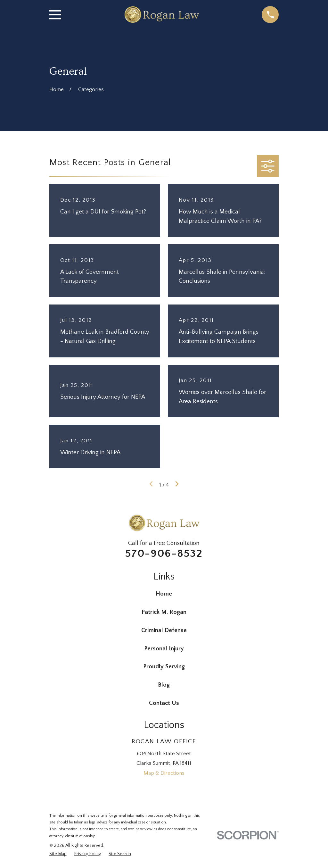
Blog (164, 685)
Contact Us (164, 703)
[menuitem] (58, 854)
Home (164, 594)
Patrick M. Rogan (164, 612)
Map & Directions (164, 773)
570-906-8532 (164, 554)
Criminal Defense (164, 630)
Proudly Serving (164, 667)
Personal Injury (164, 649)
